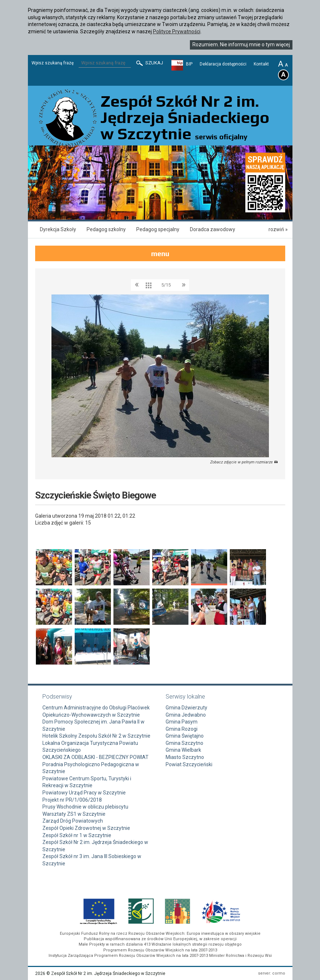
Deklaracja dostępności (223, 64)
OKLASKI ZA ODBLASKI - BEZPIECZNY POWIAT (95, 757)
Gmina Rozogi (182, 729)
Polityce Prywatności (177, 31)
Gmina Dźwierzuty (186, 708)
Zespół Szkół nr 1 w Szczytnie (77, 835)
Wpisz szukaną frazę (53, 63)
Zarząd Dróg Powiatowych (73, 821)
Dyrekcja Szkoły (58, 229)
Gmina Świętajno (185, 736)
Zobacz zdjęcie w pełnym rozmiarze (244, 462)
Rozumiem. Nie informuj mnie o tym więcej (241, 44)
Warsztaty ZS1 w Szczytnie (74, 814)
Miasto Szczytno (185, 757)
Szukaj (149, 63)
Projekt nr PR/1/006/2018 (72, 800)
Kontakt (261, 64)
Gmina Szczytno (184, 743)
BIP (189, 64)
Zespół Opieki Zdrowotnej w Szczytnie (86, 828)
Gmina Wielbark (183, 750)
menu (160, 253)
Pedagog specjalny (158, 229)
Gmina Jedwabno (186, 715)
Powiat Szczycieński (189, 764)
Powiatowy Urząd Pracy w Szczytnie (84, 793)
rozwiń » (278, 229)
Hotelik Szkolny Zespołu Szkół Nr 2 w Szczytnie (96, 736)
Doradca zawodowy (213, 229)
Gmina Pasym (182, 722)
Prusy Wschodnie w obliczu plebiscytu (85, 807)
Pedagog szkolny (106, 229)
